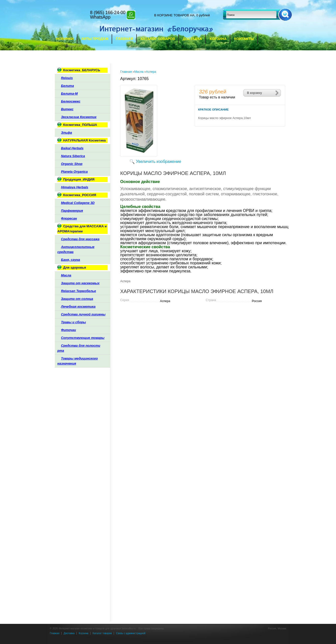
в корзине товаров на (174, 15)
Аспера (151, 72)
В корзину (255, 93)
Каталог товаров (158, 39)
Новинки (65, 39)
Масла (139, 72)
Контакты (244, 39)
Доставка (192, 39)
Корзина (218, 39)
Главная (124, 39)
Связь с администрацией (131, 633)
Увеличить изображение (159, 162)
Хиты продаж (95, 39)
